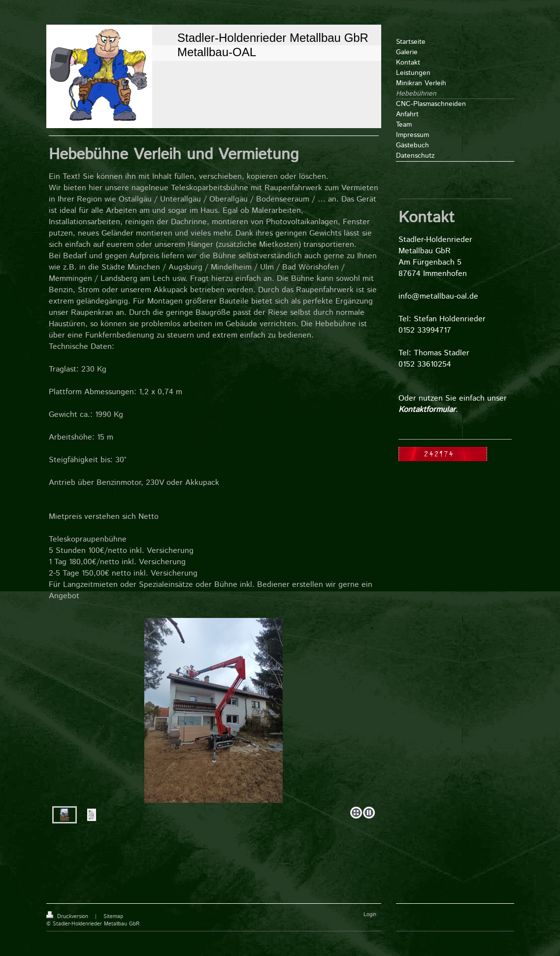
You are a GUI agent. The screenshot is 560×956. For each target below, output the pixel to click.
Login (370, 915)
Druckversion (68, 917)
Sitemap (113, 917)
